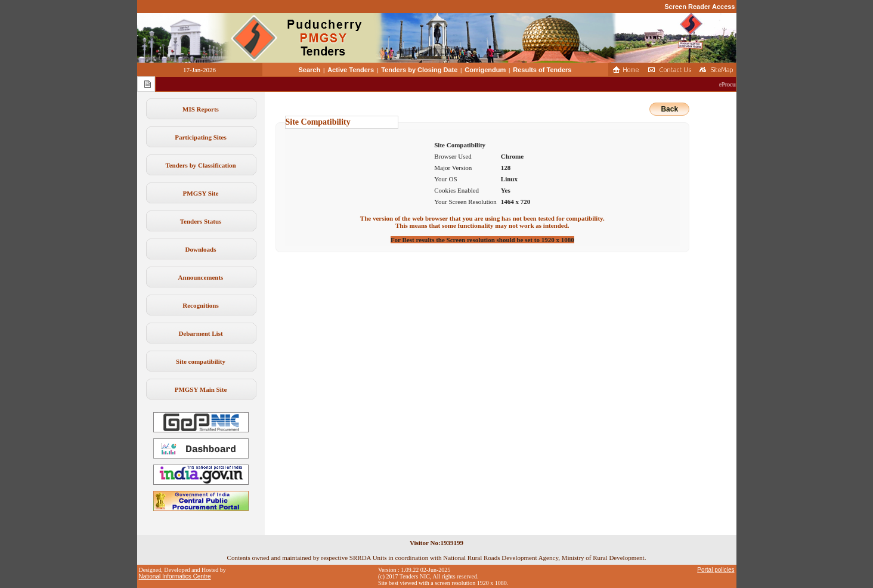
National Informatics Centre (175, 576)
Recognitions (201, 305)
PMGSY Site (201, 193)
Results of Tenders (542, 70)
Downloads (201, 249)
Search (310, 70)
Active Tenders (351, 70)
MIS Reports (201, 109)
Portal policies (716, 570)
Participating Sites (200, 137)
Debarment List (200, 333)
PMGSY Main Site (201, 389)
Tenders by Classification (200, 165)
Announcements (201, 277)
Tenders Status (201, 221)
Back (669, 109)
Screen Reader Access (699, 7)
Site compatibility (201, 361)
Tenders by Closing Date (419, 70)
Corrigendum (485, 70)
